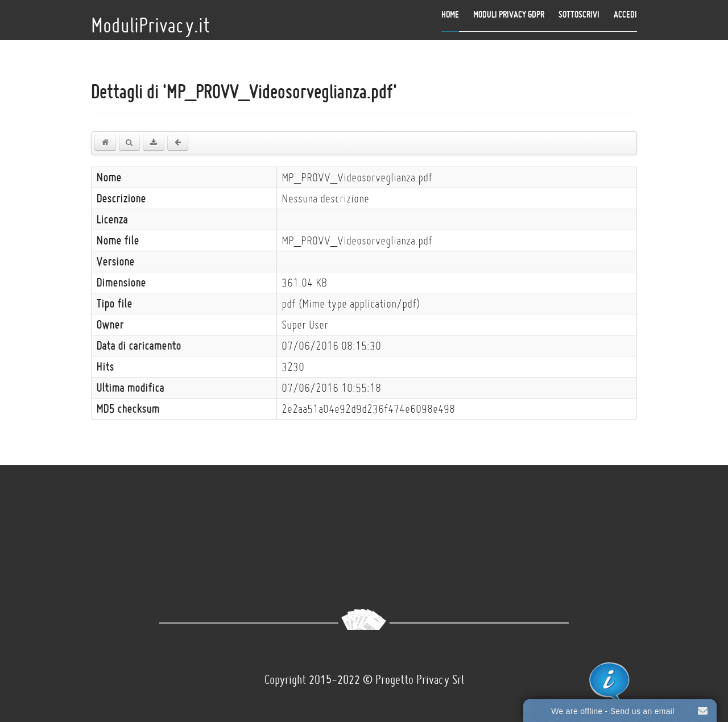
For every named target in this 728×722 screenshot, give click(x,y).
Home (450, 14)
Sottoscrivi (579, 14)
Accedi (625, 14)
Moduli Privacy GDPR (509, 14)
